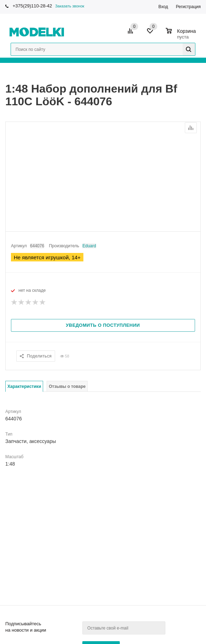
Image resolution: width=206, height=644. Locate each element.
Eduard (89, 246)
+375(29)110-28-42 (33, 6)
